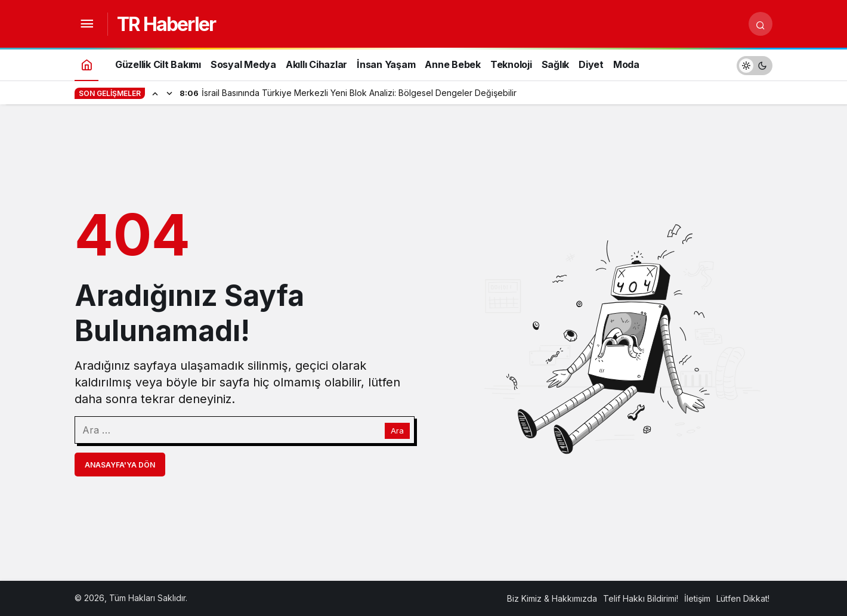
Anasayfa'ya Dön (120, 465)
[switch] (755, 64)
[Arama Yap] (761, 24)
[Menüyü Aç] (86, 24)
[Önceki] (155, 93)
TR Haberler (166, 24)
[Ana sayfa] (86, 64)
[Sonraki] (169, 93)
